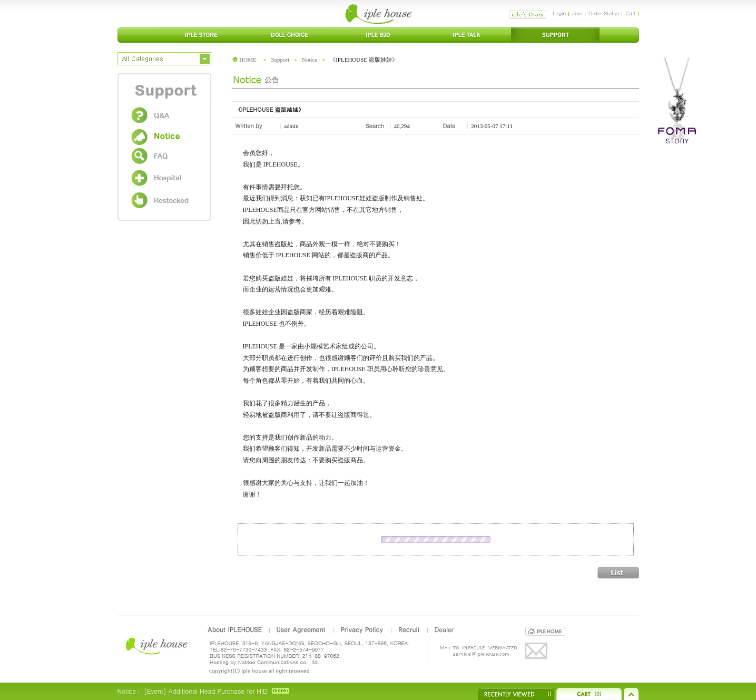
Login (559, 13)
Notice (310, 60)
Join (577, 13)
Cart (630, 13)
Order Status (604, 13)
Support (280, 60)
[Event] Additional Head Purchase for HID (206, 691)
